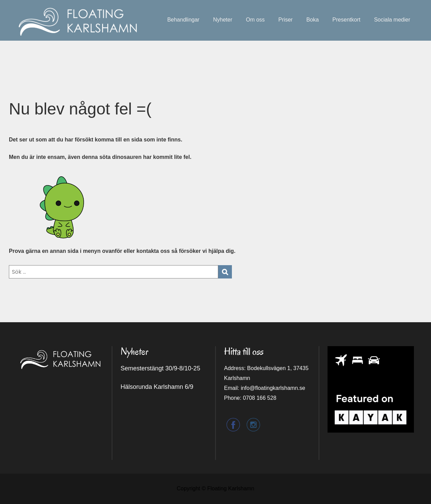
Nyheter (223, 20)
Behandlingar (183, 20)
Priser (286, 20)
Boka (312, 20)
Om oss (255, 20)
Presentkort (346, 20)
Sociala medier (392, 20)
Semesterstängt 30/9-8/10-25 (160, 368)
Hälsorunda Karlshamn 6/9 (157, 387)
